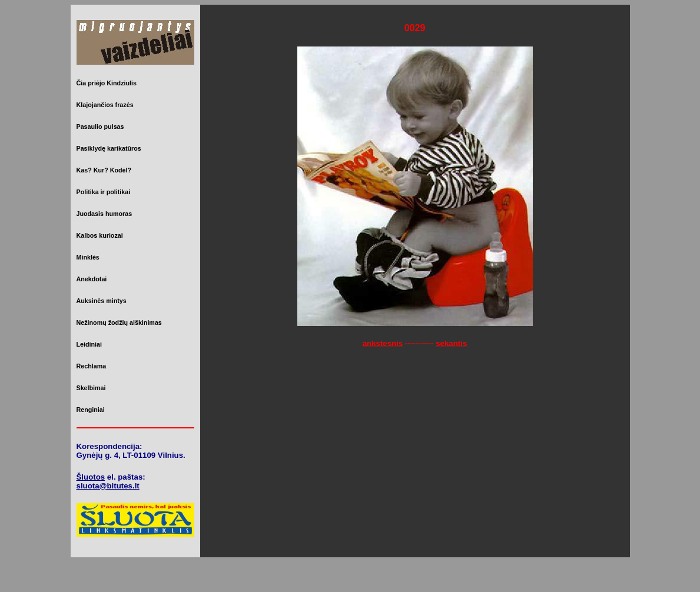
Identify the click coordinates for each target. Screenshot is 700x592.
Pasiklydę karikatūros (109, 148)
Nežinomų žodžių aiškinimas (119, 322)
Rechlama (92, 366)
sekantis (451, 343)
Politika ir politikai (104, 192)
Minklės (88, 257)
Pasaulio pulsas (100, 127)
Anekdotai (92, 279)
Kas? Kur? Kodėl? (104, 170)
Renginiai (91, 410)
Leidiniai (89, 344)
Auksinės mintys (102, 301)
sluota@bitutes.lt (108, 486)
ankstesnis (383, 343)
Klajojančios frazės (105, 105)
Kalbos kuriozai (100, 235)
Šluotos (91, 477)
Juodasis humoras (104, 214)
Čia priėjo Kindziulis (107, 83)
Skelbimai (91, 388)
